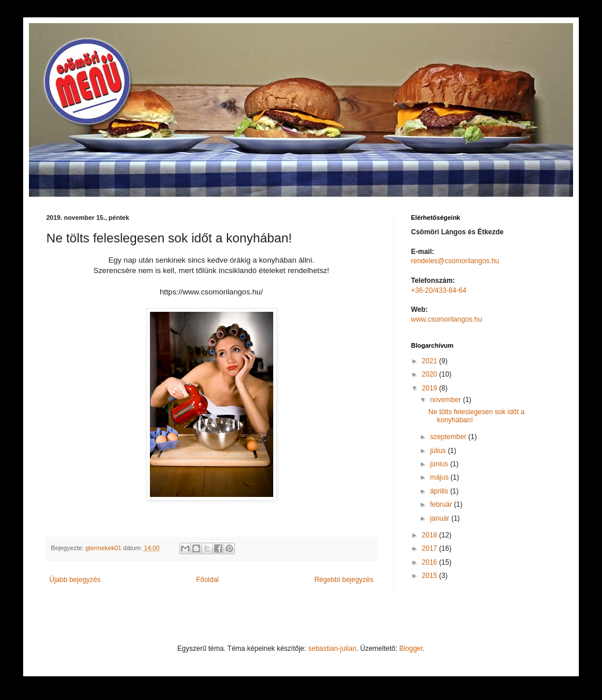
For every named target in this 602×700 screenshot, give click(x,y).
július (439, 451)
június (440, 464)
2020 (431, 374)
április (440, 491)
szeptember (449, 437)
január (441, 518)
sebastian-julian (332, 649)
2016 (431, 562)
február (442, 504)
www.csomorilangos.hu (447, 319)
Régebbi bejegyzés (344, 580)
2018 (431, 535)
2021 (431, 361)
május (440, 477)
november (447, 400)
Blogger (411, 649)
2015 (431, 576)
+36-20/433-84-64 (439, 290)
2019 (431, 388)
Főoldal (208, 580)
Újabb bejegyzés (75, 580)
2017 (431, 548)
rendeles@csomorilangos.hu (455, 261)
